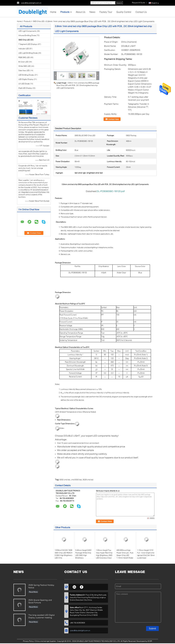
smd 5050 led (76, 480)
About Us (81, 12)
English (155, 3)
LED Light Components (27, 31)
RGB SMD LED (24, 57)
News (92, 12)
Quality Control (124, 12)
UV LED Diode (24, 84)
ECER (150, 641)
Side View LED (24, 70)
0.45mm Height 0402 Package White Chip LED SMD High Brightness (83, 554)
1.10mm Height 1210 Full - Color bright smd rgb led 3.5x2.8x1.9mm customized (146, 554)
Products (65, 12)
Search (119, 3)
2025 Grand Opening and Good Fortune (40, 601)
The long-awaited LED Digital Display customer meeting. (41, 616)
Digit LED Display (25, 88)
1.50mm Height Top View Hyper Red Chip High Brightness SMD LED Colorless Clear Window (104, 555)
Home (53, 12)
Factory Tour (106, 12)
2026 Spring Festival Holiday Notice (41, 586)
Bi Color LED (23, 62)
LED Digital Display (26, 79)
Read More (33, 592)
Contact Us (141, 12)
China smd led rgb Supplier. (46, 641)
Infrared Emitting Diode (27, 35)
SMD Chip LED (39, 21)
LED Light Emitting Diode (28, 53)
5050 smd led (65, 480)
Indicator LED (24, 49)
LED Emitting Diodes (26, 75)
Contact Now (113, 119)
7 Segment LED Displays (28, 44)
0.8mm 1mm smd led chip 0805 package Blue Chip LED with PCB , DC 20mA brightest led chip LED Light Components (78, 85)
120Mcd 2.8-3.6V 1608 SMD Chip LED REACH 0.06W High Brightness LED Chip (64, 554)
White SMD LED (25, 66)
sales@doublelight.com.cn (31, 3)
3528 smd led (88, 480)
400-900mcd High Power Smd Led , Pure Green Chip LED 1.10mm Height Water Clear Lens (125, 555)
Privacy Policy (28, 641)
